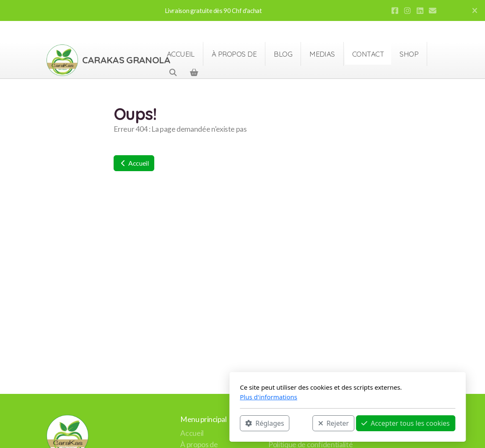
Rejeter (228, 423)
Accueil (134, 163)
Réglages (160, 423)
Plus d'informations (164, 397)
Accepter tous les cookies (301, 423)
